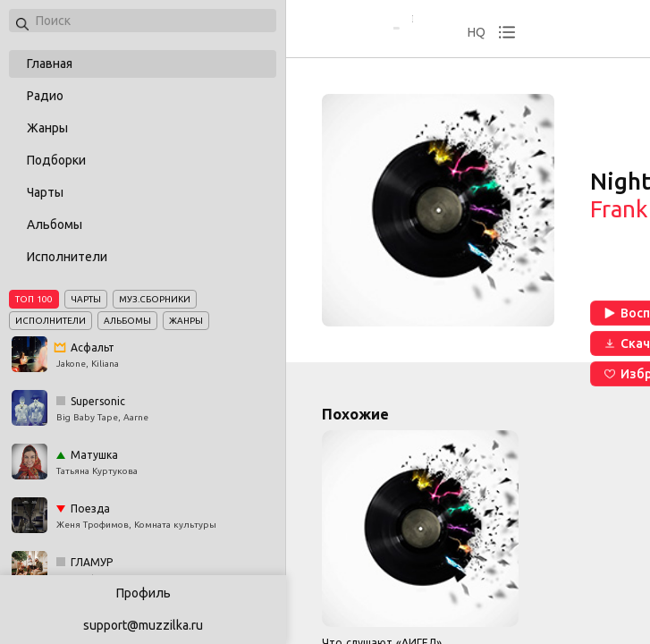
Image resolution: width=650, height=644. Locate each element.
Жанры (47, 128)
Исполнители (67, 257)
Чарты (45, 192)
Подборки (56, 160)
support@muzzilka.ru (143, 625)
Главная (50, 64)
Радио (45, 96)
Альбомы (55, 225)
